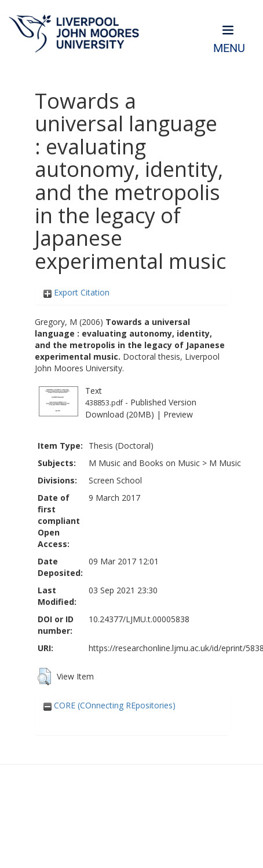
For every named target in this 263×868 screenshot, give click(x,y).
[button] (44, 677)
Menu (229, 48)
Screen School (115, 480)
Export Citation (76, 292)
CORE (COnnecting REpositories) (109, 705)
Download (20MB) (120, 414)
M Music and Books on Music (144, 463)
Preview (178, 414)
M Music (225, 463)
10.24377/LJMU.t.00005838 (139, 619)
